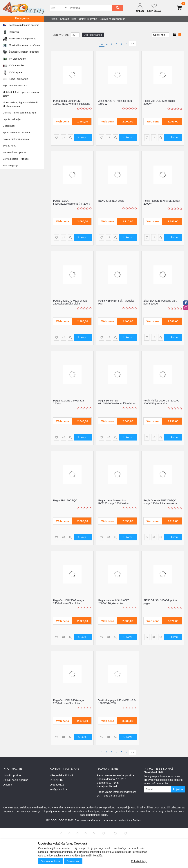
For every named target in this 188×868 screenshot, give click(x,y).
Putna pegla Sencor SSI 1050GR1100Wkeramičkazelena (72, 102)
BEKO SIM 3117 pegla (111, 201)
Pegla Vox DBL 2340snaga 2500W (68, 402)
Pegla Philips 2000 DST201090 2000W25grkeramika (161, 402)
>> (132, 44)
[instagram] (186, 308)
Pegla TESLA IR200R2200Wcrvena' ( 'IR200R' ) (72, 204)
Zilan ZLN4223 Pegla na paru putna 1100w (160, 302)
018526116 (56, 780)
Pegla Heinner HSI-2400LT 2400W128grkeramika (114, 602)
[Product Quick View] (70, 138)
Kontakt (64, 19)
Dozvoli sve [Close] (73, 861)
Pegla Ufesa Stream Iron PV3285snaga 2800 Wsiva (113, 502)
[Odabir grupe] (59, 8)
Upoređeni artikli (93, 35)
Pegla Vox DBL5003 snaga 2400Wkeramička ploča (68, 602)
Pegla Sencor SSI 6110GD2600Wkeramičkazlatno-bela (117, 403)
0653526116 (57, 785)
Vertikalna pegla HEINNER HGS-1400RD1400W (117, 702)
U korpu (83, 137)
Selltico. (137, 820)
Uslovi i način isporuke (112, 19)
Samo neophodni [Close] (51, 861)
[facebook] (186, 303)
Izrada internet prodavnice (115, 820)
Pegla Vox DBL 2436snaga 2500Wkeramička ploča (68, 702)
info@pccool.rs (58, 789)
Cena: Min (160, 35)
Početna (10, 27)
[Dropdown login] (140, 8)
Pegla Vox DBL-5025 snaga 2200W (159, 102)
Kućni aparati (23, 27)
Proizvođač (23, 36)
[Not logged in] (154, 8)
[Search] (117, 8)
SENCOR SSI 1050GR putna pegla (160, 602)
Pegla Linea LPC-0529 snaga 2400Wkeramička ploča (70, 302)
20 (75, 35)
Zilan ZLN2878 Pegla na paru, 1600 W (115, 102)
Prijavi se (178, 789)
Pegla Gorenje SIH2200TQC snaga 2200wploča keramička (160, 502)
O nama (7, 785)
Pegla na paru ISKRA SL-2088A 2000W (162, 202)
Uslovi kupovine (88, 19)
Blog (74, 19)
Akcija (54, 19)
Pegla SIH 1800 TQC (65, 500)
